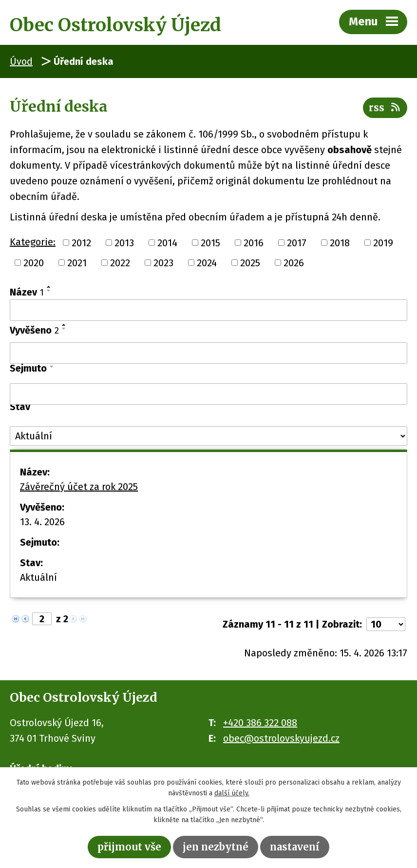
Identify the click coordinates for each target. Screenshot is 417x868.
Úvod (21, 61)
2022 (120, 263)
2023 (163, 263)
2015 (210, 242)
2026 (294, 263)
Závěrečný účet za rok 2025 (79, 487)
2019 (383, 242)
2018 (340, 242)
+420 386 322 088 (260, 723)
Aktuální (38, 577)
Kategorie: (33, 242)
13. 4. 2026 (42, 522)
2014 (167, 242)
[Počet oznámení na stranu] (386, 624)
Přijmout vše (129, 847)
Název (27, 292)
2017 (297, 242)
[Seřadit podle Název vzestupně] (49, 287)
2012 (81, 242)
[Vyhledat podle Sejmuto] (208, 394)
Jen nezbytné (216, 847)
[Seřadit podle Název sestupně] (49, 291)
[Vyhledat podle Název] (208, 310)
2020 (34, 263)
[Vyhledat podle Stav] (208, 436)
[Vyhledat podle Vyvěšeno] (208, 353)
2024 (207, 263)
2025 (250, 263)
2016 (254, 242)
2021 (77, 263)
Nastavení (295, 847)
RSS (385, 108)
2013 (124, 242)
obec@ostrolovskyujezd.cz (281, 738)
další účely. (232, 794)
